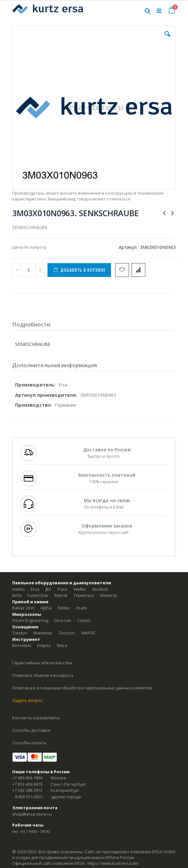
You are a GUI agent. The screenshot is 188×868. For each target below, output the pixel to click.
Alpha (46, 608)
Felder (64, 608)
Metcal (61, 595)
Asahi (81, 608)
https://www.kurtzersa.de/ (113, 863)
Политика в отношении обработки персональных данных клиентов (82, 688)
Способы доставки (31, 730)
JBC (49, 589)
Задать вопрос (28, 700)
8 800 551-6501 (29, 797)
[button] (167, 39)
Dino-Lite (63, 620)
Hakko (18, 589)
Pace (63, 589)
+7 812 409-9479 (27, 784)
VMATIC (88, 633)
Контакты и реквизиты (36, 718)
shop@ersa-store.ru (32, 814)
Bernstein (22, 645)
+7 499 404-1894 (27, 778)
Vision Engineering (30, 620)
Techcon (67, 633)
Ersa (35, 589)
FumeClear (38, 595)
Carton (84, 620)
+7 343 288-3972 (27, 790)
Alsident (100, 589)
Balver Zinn (23, 608)
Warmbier (43, 633)
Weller (80, 589)
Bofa (17, 595)
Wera (62, 645)
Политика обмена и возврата (43, 675)
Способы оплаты (29, 743)
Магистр (109, 595)
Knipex (44, 645)
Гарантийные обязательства (42, 663)
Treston (20, 633)
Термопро (84, 595)
